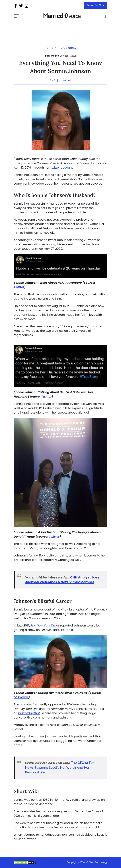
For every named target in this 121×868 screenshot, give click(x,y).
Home (49, 48)
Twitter (19, 287)
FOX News (21, 697)
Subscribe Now (96, 5)
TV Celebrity (68, 48)
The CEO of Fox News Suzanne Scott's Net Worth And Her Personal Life (60, 768)
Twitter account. (62, 168)
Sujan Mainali (63, 80)
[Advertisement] (43, 29)
